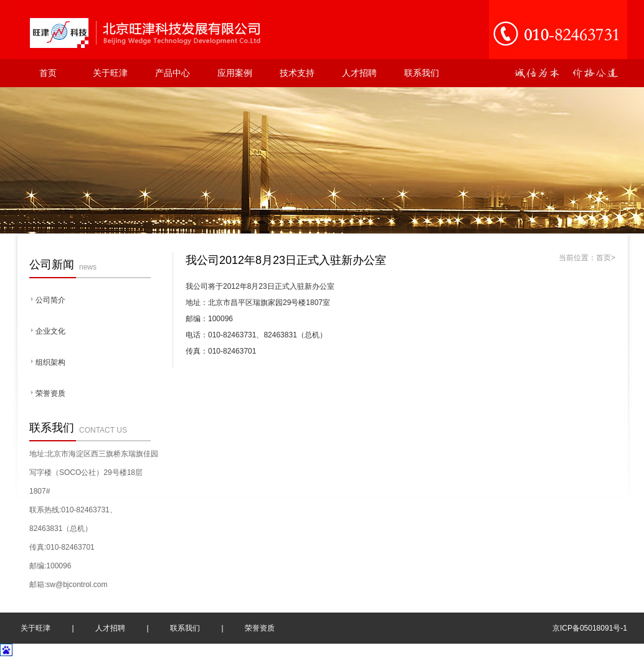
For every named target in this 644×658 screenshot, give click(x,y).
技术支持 (297, 73)
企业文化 (50, 331)
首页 (48, 73)
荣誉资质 (50, 393)
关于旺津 (110, 73)
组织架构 (50, 362)
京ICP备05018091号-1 (590, 628)
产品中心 (173, 73)
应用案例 (235, 73)
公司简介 (50, 300)
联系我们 (422, 73)
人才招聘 (359, 73)
